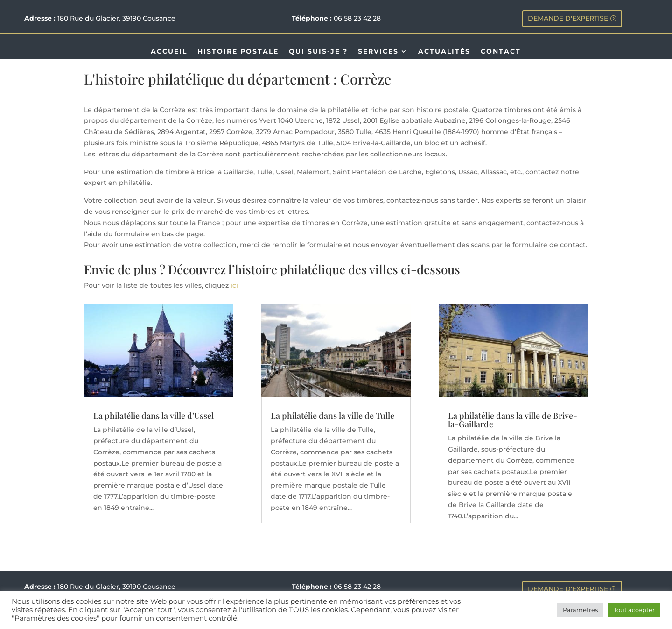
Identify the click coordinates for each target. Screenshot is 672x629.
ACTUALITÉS (444, 52)
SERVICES (378, 52)
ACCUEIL (169, 52)
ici (234, 285)
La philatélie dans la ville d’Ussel (154, 416)
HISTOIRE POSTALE (238, 52)
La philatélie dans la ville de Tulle (332, 416)
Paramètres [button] (580, 610)
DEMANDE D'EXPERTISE (568, 18)
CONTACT (501, 52)
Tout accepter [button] (634, 610)
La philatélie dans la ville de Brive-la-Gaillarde (513, 420)
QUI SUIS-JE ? (318, 52)
